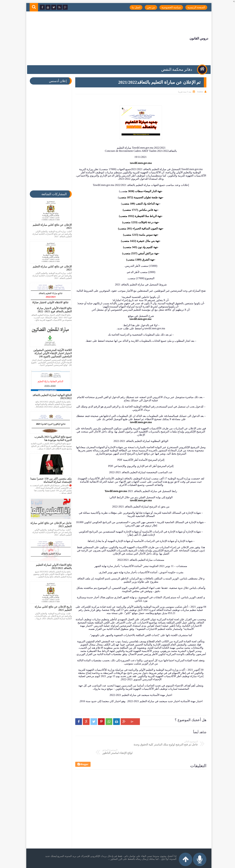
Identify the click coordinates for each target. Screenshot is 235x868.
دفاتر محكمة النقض (176, 70)
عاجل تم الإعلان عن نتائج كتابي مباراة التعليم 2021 (50, 525)
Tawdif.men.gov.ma (114, 491)
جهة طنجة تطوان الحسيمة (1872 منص (141, 197)
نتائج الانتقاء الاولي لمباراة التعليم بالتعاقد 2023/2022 (52, 566)
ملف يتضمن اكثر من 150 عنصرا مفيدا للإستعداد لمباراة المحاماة (50, 480)
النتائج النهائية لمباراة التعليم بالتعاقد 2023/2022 (51, 397)
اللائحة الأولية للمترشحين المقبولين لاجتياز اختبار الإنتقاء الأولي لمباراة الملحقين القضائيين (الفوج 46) (51, 353)
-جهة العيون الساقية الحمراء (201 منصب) (139, 229)
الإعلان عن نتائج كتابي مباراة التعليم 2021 (51, 226)
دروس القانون (196, 38)
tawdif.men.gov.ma (139, 163)
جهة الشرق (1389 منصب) (139, 260)
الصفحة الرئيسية (193, 7)
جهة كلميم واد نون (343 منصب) (139, 247)
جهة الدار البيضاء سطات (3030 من (142, 191)
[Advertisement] (91, 38)
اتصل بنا (133, 7)
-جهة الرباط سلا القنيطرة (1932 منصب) (140, 216)
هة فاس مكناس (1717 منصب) (138, 210)
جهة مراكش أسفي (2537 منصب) (139, 253)
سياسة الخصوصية (168, 7)
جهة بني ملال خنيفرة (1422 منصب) (139, 241)
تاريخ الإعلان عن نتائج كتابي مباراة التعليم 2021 (52, 608)
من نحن (148, 7)
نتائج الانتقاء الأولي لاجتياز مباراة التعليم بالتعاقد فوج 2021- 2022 (53, 310)
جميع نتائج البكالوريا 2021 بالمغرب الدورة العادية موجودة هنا (52, 438)
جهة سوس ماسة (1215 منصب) (139, 235)
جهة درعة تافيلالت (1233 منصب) (139, 222)
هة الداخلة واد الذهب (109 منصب (139, 204)
